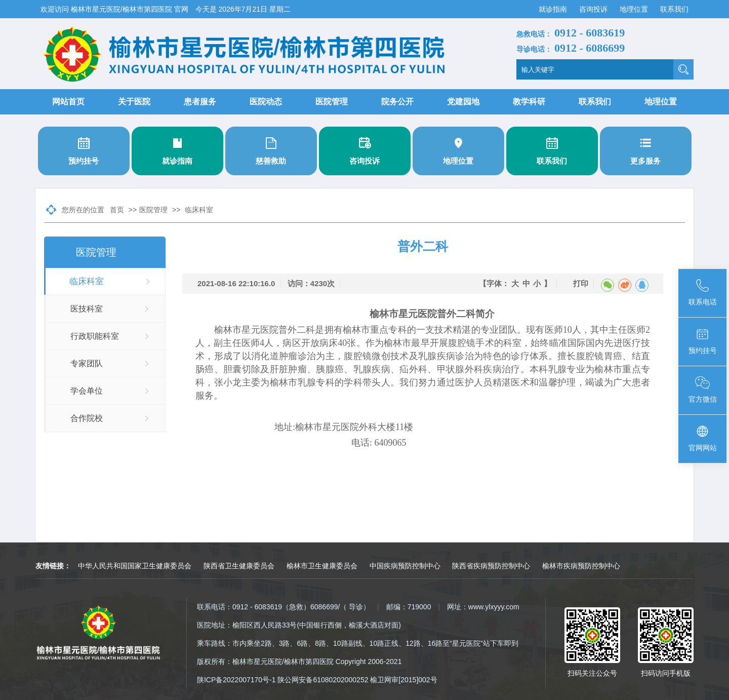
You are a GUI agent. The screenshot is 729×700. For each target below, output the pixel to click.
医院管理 (332, 102)
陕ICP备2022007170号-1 (236, 680)
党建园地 (463, 102)
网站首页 (68, 102)
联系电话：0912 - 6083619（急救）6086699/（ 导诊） (283, 607)
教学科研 (529, 102)
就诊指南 (554, 9)
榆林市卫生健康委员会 (322, 566)
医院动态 (266, 102)
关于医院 (134, 102)
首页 (117, 210)
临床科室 (199, 210)
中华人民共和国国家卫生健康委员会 (135, 566)
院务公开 (397, 102)
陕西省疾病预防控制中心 (491, 566)
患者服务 (200, 102)
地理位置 (635, 9)
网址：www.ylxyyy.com (483, 607)
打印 (581, 283)
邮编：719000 (409, 607)
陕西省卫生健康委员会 (239, 566)
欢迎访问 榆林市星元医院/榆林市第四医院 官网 (115, 9)
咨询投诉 (594, 9)
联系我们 (674, 9)
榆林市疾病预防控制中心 (581, 566)
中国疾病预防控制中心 (405, 566)
